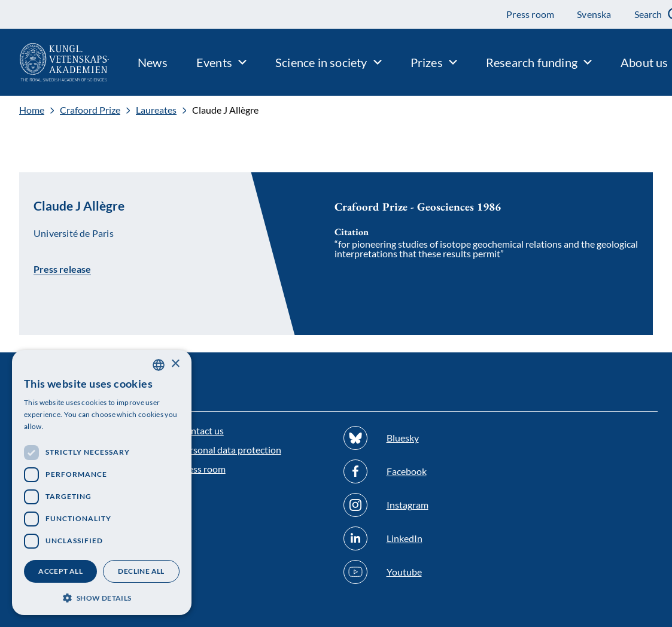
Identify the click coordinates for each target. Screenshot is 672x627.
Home (32, 110)
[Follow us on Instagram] (419, 505)
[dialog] (102, 483)
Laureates (156, 110)
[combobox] (159, 365)
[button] (102, 597)
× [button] (175, 364)
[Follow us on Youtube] (419, 572)
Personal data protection (230, 450)
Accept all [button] (60, 571)
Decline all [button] (141, 571)
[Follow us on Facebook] (419, 471)
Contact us (201, 430)
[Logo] (54, 62)
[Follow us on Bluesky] (419, 438)
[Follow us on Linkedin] (419, 538)
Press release (62, 269)
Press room (202, 469)
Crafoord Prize (90, 110)
